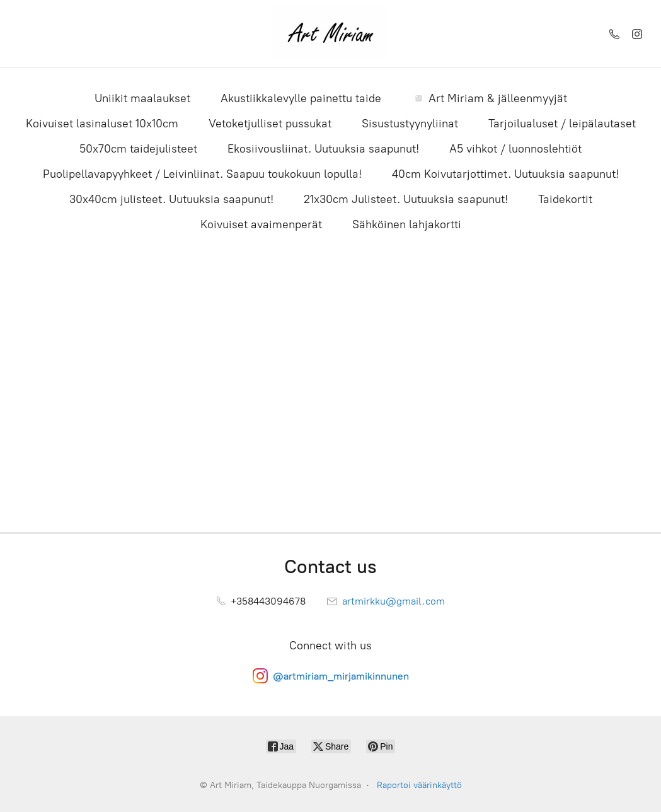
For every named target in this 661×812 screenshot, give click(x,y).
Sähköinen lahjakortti (407, 224)
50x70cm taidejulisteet (138, 149)
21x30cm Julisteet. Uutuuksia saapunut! (406, 199)
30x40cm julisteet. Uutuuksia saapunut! (171, 199)
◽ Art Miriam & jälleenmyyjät (489, 98)
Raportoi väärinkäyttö (419, 785)
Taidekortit (565, 199)
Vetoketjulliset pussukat (270, 124)
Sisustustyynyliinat (410, 124)
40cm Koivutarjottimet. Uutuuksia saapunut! (505, 174)
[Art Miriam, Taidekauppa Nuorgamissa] (331, 34)
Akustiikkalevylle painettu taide (301, 98)
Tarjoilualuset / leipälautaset (562, 124)
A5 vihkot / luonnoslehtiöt (515, 149)
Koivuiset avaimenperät (261, 224)
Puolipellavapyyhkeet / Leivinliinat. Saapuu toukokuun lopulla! (202, 174)
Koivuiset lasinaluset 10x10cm (102, 124)
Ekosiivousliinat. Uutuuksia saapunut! (323, 149)
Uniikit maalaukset (142, 98)
